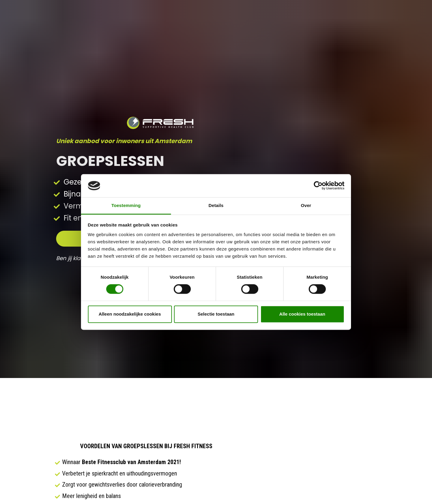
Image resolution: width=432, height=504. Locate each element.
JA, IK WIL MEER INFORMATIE (146, 456)
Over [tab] (306, 205)
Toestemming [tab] (126, 205)
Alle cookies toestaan (302, 314)
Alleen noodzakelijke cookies (130, 314)
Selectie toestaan (216, 314)
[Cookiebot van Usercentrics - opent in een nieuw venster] (318, 186)
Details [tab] (216, 205)
